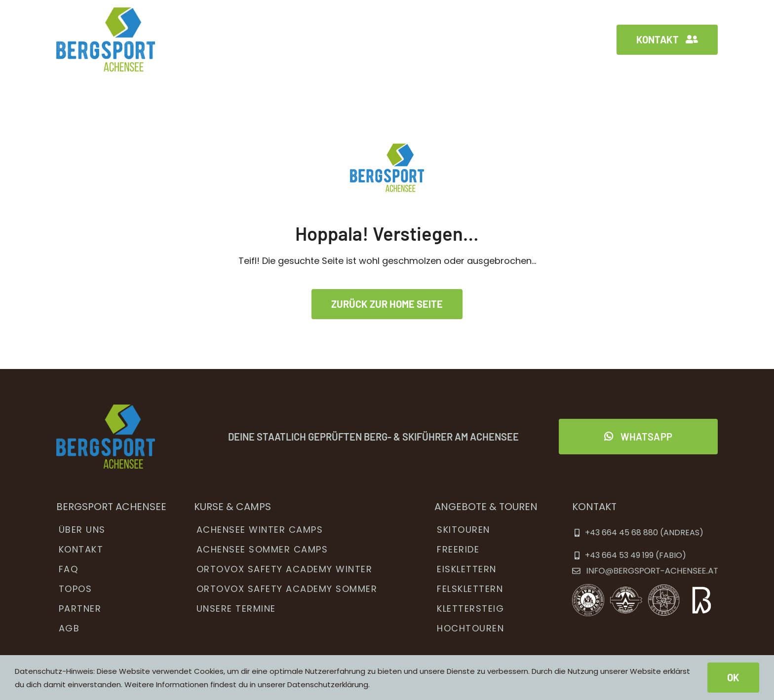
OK (733, 677)
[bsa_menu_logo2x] (106, 12)
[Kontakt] (667, 40)
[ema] (645, 572)
